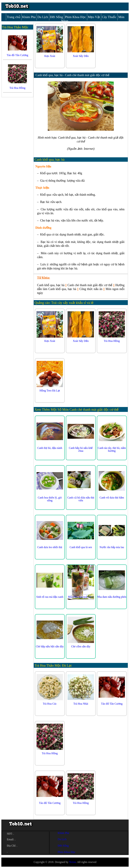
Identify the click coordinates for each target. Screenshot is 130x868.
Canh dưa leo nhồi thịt (50, 547)
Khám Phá (29, 17)
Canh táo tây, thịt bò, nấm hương (112, 449)
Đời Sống (56, 17)
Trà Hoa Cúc (50, 704)
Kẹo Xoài (50, 56)
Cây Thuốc (109, 17)
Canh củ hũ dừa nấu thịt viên (81, 499)
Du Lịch (43, 17)
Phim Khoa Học (75, 17)
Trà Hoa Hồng (112, 341)
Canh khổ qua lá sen (81, 547)
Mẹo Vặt (94, 17)
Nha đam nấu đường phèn (112, 597)
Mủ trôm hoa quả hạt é (81, 597)
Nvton (72, 862)
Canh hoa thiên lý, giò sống (50, 499)
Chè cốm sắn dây (81, 646)
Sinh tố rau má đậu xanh (50, 597)
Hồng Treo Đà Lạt (50, 391)
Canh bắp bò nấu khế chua (81, 449)
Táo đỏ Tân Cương (112, 704)
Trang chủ (13, 17)
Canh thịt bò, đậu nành (50, 448)
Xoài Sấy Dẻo (81, 56)
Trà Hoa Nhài (81, 704)
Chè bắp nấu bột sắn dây (50, 646)
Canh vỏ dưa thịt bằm (112, 498)
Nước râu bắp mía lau (112, 547)
